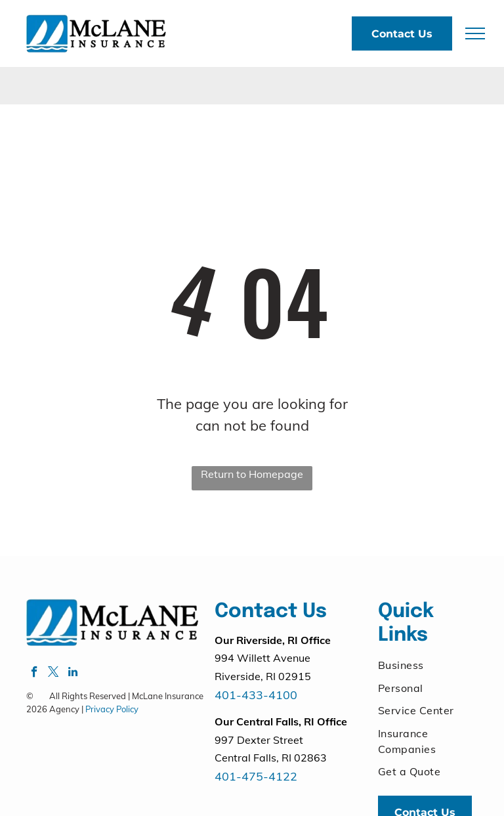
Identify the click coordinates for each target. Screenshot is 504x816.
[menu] (475, 33)
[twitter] (53, 674)
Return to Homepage (252, 474)
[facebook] (34, 674)
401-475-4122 (256, 776)
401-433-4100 (256, 695)
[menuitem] (425, 665)
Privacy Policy (112, 709)
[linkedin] (73, 674)
